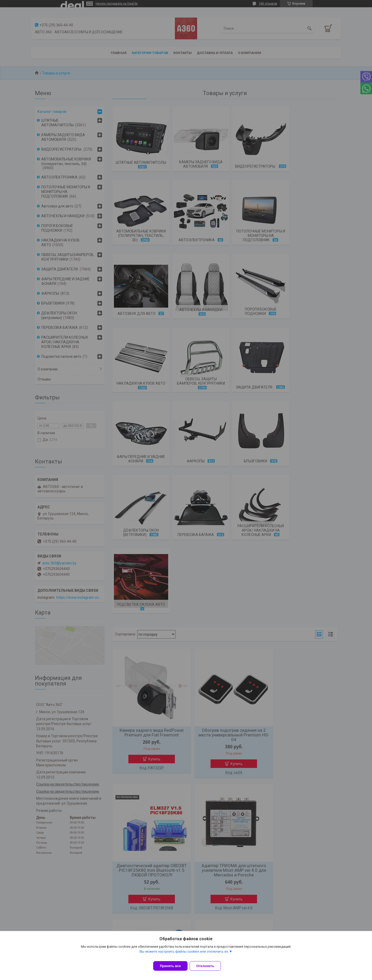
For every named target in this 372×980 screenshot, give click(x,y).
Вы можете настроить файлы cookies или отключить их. (184, 955)
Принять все (170, 966)
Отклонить (208, 966)
